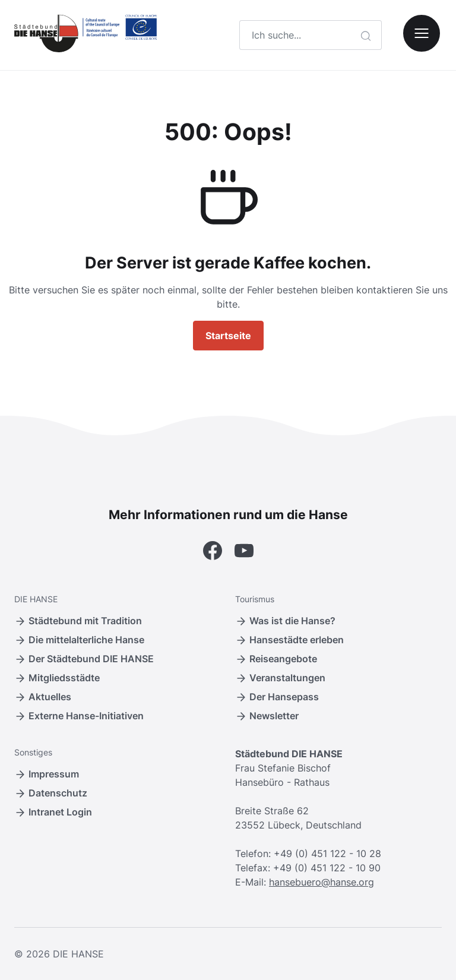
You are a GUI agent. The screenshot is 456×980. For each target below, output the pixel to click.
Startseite (228, 336)
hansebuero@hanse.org (322, 882)
